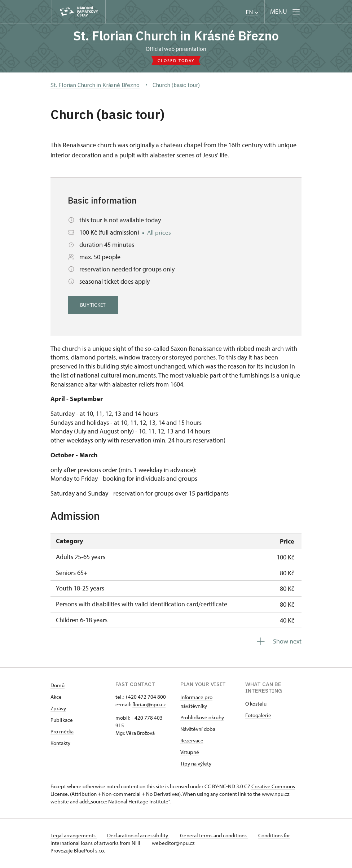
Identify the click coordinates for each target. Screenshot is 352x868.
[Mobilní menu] (285, 12)
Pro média (62, 732)
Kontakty (60, 744)
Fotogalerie (258, 716)
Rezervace (192, 741)
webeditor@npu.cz (174, 844)
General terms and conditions (216, 836)
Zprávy (58, 709)
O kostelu (256, 704)
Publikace (62, 721)
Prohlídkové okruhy (202, 718)
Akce (56, 697)
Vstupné (190, 753)
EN (252, 12)
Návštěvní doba (198, 730)
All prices (159, 233)
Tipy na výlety (196, 764)
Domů (58, 686)
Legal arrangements (74, 836)
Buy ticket (94, 306)
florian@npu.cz (149, 705)
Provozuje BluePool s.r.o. (78, 851)
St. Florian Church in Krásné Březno (176, 36)
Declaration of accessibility (139, 836)
